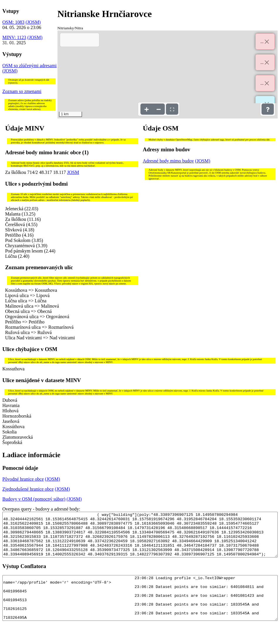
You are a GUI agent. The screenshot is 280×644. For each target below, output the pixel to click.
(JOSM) (33, 22)
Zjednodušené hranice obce (28, 489)
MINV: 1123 (14, 37)
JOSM (73, 172)
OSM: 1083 (13, 22)
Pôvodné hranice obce (23, 479)
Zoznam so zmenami (22, 91)
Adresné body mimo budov (168, 161)
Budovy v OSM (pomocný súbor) (34, 499)
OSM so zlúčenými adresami (29, 66)
